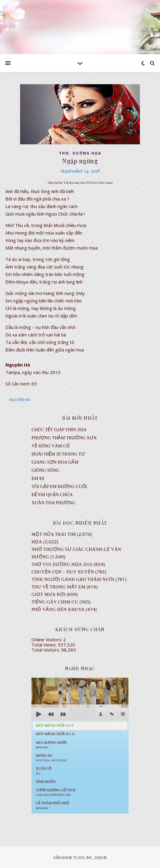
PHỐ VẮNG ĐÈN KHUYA (58, 609)
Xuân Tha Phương (53, 503)
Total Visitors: (46, 650)
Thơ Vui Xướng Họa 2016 (62, 564)
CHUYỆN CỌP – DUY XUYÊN (63, 572)
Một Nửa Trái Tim (54, 534)
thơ (64, 153)
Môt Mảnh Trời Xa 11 (55, 734)
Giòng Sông (45, 470)
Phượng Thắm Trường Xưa (64, 438)
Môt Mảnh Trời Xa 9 (54, 725)
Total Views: (45, 645)
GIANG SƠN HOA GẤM (55, 462)
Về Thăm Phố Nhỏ (52, 805)
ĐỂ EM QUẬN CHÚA (52, 495)
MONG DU (51, 758)
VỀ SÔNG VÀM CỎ (51, 446)
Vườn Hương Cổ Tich (56, 792)
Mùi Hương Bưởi (51, 745)
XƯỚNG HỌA (87, 153)
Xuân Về (44, 771)
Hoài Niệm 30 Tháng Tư (58, 454)
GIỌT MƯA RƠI (48, 594)
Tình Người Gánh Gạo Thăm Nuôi (73, 579)
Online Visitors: (47, 639)
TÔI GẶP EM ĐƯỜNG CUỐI (59, 486)
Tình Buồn (46, 782)
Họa (37, 542)
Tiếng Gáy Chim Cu (55, 602)
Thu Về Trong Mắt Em (58, 587)
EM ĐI (38, 478)
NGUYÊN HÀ (20, 400)
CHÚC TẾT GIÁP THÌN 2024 (59, 430)
